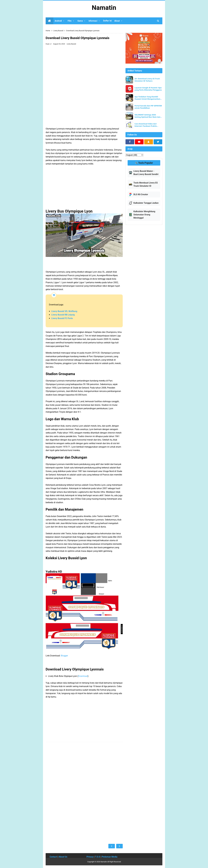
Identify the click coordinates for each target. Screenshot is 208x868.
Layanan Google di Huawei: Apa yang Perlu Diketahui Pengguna (148, 89)
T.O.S (98, 857)
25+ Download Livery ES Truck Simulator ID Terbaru (147, 80)
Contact (53, 857)
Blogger (64, 656)
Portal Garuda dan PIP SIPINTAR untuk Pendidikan (148, 107)
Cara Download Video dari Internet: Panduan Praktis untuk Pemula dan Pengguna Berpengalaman (147, 125)
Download (83, 676)
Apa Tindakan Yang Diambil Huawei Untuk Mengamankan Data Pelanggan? (147, 98)
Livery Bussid (71, 44)
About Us (63, 857)
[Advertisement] (84, 66)
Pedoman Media (110, 857)
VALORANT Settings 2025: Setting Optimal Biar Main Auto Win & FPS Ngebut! (148, 116)
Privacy (90, 857)
